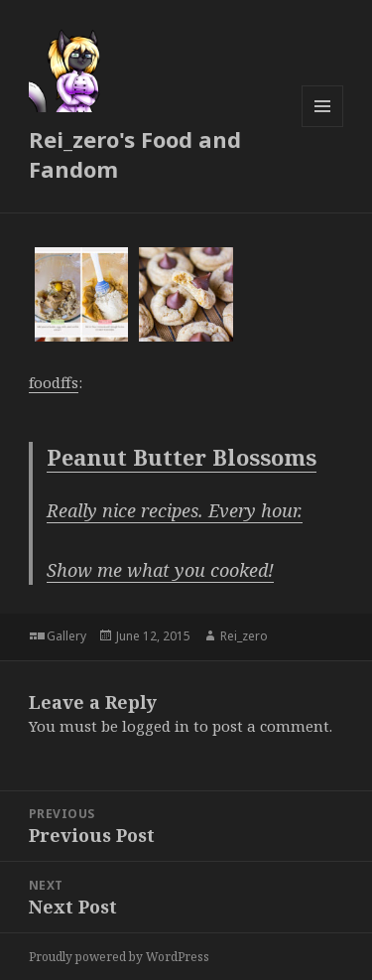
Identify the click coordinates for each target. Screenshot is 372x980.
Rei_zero (244, 636)
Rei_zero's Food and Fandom (135, 154)
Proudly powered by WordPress (119, 957)
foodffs (54, 382)
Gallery (66, 636)
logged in (156, 726)
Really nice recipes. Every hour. (175, 510)
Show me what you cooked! (160, 570)
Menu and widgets (323, 127)
